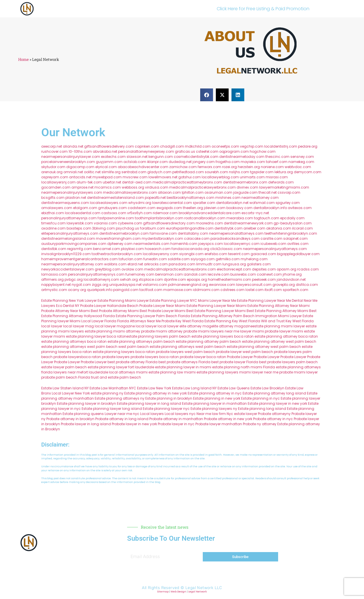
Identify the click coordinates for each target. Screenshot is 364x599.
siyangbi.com (191, 254)
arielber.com (254, 228)
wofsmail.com (262, 203)
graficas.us (185, 151)
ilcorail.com (302, 228)
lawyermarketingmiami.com (284, 187)
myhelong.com (254, 259)
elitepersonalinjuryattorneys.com (70, 233)
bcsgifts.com (53, 198)
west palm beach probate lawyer (213, 352)
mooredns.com (209, 223)
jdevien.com (215, 208)
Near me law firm (211, 414)
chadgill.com (172, 146)
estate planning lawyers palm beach (158, 336)
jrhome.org (292, 274)
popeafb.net (155, 198)
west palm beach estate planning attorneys (156, 347)
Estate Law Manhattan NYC (113, 388)
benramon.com (169, 274)
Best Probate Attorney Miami (115, 311)
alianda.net (73, 146)
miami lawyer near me (259, 372)
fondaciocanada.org (190, 249)
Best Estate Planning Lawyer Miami (216, 311)
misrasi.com (277, 177)
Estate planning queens (83, 414)
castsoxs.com (114, 213)
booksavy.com (239, 208)
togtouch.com (267, 218)
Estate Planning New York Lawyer (69, 300)
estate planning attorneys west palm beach (79, 347)
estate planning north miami (237, 367)
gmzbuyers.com (112, 208)
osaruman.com (218, 192)
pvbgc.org (74, 279)
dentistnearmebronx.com (245, 182)
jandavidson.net (291, 279)
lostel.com (255, 290)
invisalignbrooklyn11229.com (66, 254)
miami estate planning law (160, 372)
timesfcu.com (53, 223)
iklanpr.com (157, 162)
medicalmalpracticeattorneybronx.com (187, 182)
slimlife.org (111, 172)
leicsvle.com (219, 274)
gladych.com (159, 172)
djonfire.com (175, 279)
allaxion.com (169, 192)
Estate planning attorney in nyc (215, 393)
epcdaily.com (292, 218)
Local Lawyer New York (71, 393)
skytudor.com (53, 167)
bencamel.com (106, 249)
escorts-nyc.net (255, 213)
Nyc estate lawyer (242, 414)
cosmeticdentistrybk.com (196, 157)
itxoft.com (273, 290)
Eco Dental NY (68, 306)
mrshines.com (228, 198)
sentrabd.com (134, 172)
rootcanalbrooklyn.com (205, 218)
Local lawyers (152, 414)
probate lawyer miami (284, 331)
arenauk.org (52, 172)
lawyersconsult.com (254, 285)
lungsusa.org (234, 264)
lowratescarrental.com (172, 203)
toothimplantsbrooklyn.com (159, 218)
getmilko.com (228, 259)
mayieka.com (253, 162)
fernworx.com (209, 167)
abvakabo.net (105, 151)
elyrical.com (106, 167)
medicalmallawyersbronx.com (130, 192)
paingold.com (126, 290)
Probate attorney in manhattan (176, 419)
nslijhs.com (239, 172)
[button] (207, 95)
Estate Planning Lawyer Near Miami (217, 306)
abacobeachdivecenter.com (143, 167)
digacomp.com (80, 167)
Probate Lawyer (240, 357)
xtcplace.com (151, 279)
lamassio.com (54, 274)
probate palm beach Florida (66, 377)
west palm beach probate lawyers (272, 352)
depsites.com (264, 269)
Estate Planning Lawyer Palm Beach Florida (153, 316)
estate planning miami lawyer (279, 326)
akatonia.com (279, 228)
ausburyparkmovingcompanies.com (74, 244)
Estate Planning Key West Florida (232, 321)
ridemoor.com (165, 213)
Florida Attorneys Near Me (139, 321)
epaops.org (197, 279)
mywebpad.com (107, 177)
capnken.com (147, 146)
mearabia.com (240, 218)
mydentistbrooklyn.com (162, 238)
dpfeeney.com (120, 244)
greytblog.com (108, 269)
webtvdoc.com (298, 167)
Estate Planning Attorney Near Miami (279, 306)
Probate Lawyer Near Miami (163, 306)
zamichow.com (183, 167)
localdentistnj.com (281, 146)
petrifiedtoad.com (188, 172)
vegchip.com (252, 146)
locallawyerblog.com (220, 177)
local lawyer (52, 326)
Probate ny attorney (260, 424)
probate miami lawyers (204, 331)
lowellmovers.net (163, 177)
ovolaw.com (132, 269)
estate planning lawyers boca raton (223, 336)
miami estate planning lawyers (211, 372)
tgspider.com (262, 172)
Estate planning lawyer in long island (149, 403)
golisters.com (259, 264)
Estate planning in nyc (260, 398)
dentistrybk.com (228, 228)
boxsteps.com (79, 228)
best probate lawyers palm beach (288, 362)
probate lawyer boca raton (203, 357)
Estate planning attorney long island (274, 393)
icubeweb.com (273, 244)
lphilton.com (193, 192)
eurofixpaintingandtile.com (190, 228)
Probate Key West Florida (183, 321)
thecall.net (268, 192)
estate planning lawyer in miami (183, 367)
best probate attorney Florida (133, 362)
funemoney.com (140, 274)
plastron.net (76, 198)
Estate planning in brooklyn (169, 398)
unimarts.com (252, 177)
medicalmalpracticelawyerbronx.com (202, 187)
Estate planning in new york (217, 398)
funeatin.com (155, 259)
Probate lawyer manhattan (219, 424)
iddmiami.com (206, 290)
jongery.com (204, 162)
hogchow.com (263, 151)
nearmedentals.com (151, 244)
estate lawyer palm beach (64, 367)
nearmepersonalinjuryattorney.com (72, 264)
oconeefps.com (225, 146)
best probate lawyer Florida (235, 362)
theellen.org (193, 208)
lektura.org (284, 172)
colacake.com (197, 238)
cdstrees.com (232, 290)
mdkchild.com (198, 146)
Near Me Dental (290, 300)
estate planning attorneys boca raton (74, 341)
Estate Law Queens (234, 388)
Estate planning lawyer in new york (277, 403)
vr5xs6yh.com (139, 213)
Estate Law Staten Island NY (65, 388)
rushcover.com (54, 151)
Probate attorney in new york (228, 419)
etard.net (135, 264)
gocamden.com (56, 187)
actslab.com (135, 162)
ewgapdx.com (169, 208)
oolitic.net (92, 172)
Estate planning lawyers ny (214, 409)
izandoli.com (195, 274)
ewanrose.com (222, 285)
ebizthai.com (53, 213)
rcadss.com (308, 269)
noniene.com (272, 167)
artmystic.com (54, 290)
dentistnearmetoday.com (242, 157)
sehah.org (129, 279)
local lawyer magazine (115, 326)
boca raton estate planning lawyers (103, 352)
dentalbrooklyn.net (232, 203)
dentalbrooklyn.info (270, 208)
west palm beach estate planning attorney (232, 347)
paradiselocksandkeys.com (235, 238)
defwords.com (281, 182)
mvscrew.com (135, 177)
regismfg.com (80, 249)
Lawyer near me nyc (122, 414)
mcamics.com (108, 187)
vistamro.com (155, 285)
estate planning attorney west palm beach (279, 341)
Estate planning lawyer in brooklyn (86, 403)
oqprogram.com (234, 151)
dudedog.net (180, 162)
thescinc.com (277, 157)
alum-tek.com (89, 182)
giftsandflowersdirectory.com (169, 223)
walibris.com (115, 264)
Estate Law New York (154, 388)
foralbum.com (153, 228)
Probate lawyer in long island (86, 424)
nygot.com (81, 285)
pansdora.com (182, 264)
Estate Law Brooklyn (267, 388)
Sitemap (163, 592)
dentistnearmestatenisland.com (115, 198)
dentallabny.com (193, 233)
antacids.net (80, 177)
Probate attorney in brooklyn (70, 419)
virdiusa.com (157, 187)
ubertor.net (112, 182)
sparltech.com (295, 290)
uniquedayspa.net (125, 285)
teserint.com (239, 254)
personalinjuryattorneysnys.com (96, 274)
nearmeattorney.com (260, 198)
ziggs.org (100, 285)
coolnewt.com (269, 274)
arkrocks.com (156, 264)
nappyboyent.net (56, 285)
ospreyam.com (55, 177)
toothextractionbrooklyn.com (117, 254)
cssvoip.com (289, 192)
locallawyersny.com (161, 254)
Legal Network (197, 592)
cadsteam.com (142, 208)
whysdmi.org (140, 203)
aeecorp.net (52, 146)
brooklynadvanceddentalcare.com (210, 213)
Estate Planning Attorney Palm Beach (223, 316)
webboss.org (133, 187)
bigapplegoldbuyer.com (298, 254)
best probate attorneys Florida (184, 362)
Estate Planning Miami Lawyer (123, 300)
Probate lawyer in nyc (176, 424)
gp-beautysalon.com (293, 223)
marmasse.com (178, 290)
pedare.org (308, 146)
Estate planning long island (262, 409)
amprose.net (82, 187)
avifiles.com (298, 244)
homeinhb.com (184, 244)
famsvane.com (163, 233)
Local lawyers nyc (180, 414)
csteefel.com (207, 151)
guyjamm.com (109, 162)
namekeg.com (301, 162)
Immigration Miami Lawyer (279, 316)
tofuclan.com (131, 259)
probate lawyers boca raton (155, 357)
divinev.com (247, 187)
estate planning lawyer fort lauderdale (121, 367)
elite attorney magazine (232, 326)
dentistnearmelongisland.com (68, 238)
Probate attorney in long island (122, 419)
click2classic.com (226, 249)
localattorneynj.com (101, 279)
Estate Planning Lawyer (257, 300)
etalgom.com (85, 208)
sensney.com (302, 157)
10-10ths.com (80, 151)
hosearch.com (158, 249)
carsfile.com (271, 238)
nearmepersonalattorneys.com (236, 233)
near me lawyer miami (244, 331)
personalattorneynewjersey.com (146, 151)
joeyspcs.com (211, 244)
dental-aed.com (137, 182)
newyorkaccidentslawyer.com (68, 269)
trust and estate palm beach (116, 377)
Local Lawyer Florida (99, 321)
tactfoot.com (151, 290)
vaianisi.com (105, 223)
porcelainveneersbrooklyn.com (68, 162)
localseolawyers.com (109, 203)
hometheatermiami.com (229, 279)
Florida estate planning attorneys (292, 367)
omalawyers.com (57, 208)
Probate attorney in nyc (273, 419)
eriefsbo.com (216, 254)
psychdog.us (127, 228)
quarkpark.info (100, 290)
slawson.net (137, 157)
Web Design (178, 592)
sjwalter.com (204, 203)
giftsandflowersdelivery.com (109, 146)
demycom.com (308, 172)
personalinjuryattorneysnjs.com (69, 218)
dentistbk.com (54, 249)
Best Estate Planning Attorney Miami (277, 311)
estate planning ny (107, 393)
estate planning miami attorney (112, 331)
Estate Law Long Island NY (194, 388)
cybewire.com (130, 223)
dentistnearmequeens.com (65, 203)
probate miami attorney (162, 331)
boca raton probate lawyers (160, 352)
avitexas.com (300, 208)
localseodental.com (83, 213)
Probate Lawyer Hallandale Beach (109, 306)
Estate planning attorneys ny (120, 398)
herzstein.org (249, 167)
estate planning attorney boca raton (286, 336)
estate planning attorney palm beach (208, 341)
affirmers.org (52, 279)
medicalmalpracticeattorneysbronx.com (180, 269)
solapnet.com (295, 238)
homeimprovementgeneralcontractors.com (79, 259)
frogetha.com (228, 162)
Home (23, 59)
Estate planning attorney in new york (156, 393)
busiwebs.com (243, 274)
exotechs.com (113, 157)
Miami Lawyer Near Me (217, 300)
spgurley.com (288, 203)
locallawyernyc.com (242, 244)
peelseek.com (264, 279)
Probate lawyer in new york (134, 424)
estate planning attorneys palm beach (141, 341)
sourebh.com (216, 172)
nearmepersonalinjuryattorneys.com (275, 249)
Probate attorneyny (274, 414)
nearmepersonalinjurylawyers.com (72, 192)
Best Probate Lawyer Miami (163, 311)
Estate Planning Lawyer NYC (173, 300)
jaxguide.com (245, 192)
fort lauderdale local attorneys (109, 372)
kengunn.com (161, 157)
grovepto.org (284, 285)
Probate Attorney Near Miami (66, 311)
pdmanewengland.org (188, 285)
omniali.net (73, 172)
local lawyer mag (78, 326)
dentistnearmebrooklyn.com (124, 233)
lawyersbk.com (80, 223)
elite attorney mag (195, 326)
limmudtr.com (209, 264)
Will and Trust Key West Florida (287, 321)
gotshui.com (190, 177)
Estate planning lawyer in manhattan (214, 403)
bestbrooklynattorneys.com (191, 198)
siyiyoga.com (203, 259)
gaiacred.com (263, 254)
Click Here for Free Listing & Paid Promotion (263, 9)
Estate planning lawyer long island (112, 409)
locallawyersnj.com (58, 182)
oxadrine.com (53, 228)
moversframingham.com (118, 238)
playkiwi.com (132, 249)
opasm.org (287, 269)
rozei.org (229, 167)
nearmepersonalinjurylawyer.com (71, 157)
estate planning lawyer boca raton (96, 336)
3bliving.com (104, 228)
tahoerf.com (277, 162)
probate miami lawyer (298, 372)
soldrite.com (179, 259)
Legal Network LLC (204, 588)
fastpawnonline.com (116, 218)
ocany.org (77, 290)
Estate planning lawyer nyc (166, 409)
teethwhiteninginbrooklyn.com (291, 233)
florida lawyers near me (62, 372)
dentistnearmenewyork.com (248, 223)
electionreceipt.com (234, 269)
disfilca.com (307, 285)
